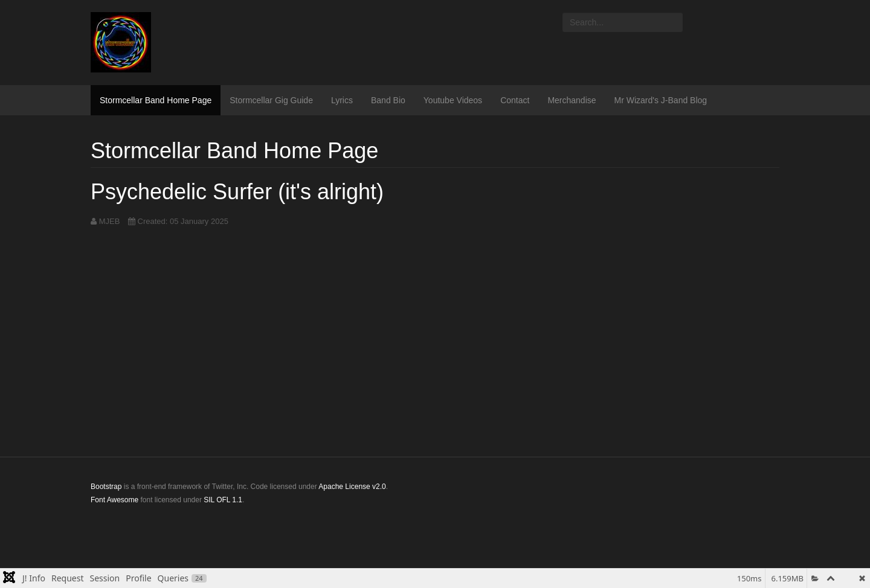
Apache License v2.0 (352, 487)
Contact (515, 100)
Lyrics (342, 100)
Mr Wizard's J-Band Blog (661, 100)
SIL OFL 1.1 (223, 500)
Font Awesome (114, 500)
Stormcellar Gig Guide (271, 100)
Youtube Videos (453, 100)
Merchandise (572, 100)
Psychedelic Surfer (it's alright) (237, 192)
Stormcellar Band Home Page (156, 100)
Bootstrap (106, 487)
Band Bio (388, 100)
